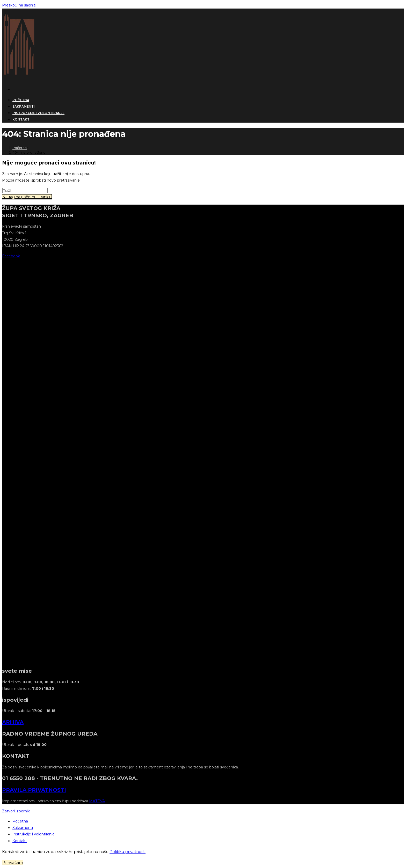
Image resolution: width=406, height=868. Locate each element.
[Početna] (20, 148)
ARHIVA (13, 722)
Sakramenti (23, 828)
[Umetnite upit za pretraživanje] (25, 190)
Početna (20, 821)
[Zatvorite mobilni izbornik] (16, 811)
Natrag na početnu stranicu (27, 197)
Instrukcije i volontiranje (34, 834)
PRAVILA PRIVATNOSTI (34, 790)
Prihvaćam (13, 862)
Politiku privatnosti (128, 852)
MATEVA (97, 801)
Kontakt (20, 841)
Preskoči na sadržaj (19, 5)
